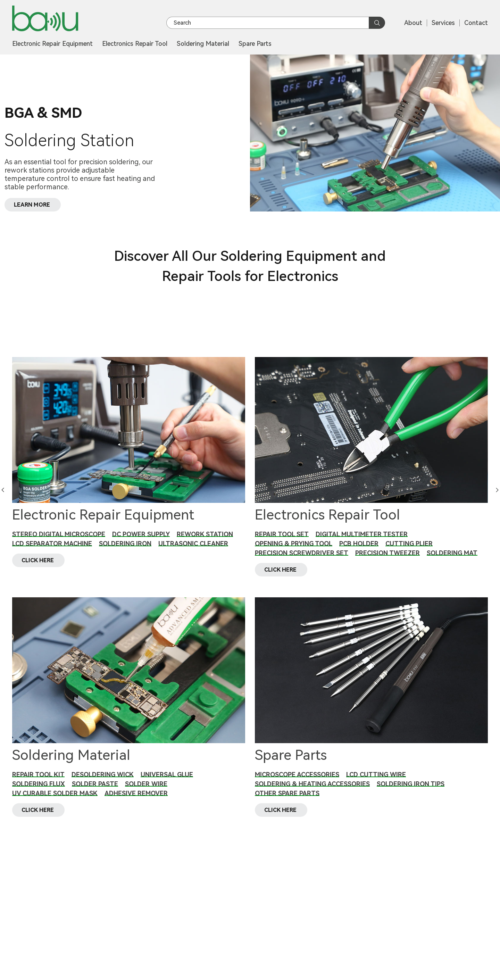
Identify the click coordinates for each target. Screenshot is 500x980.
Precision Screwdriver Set (302, 553)
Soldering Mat (452, 553)
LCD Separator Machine (52, 544)
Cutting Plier (409, 544)
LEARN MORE (32, 204)
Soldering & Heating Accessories (312, 792)
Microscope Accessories (297, 783)
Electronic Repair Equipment (52, 44)
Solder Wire (146, 792)
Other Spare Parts (287, 801)
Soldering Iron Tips (411, 792)
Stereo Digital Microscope (59, 534)
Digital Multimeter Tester (362, 534)
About (413, 23)
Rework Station (205, 534)
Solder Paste (95, 792)
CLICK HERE (39, 568)
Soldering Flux (39, 792)
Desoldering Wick (103, 783)
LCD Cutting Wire (376, 783)
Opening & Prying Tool (294, 544)
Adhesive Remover (136, 801)
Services (443, 23)
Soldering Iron (125, 544)
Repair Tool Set (282, 534)
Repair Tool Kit (38, 783)
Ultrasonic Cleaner (193, 544)
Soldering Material (203, 44)
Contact (476, 23)
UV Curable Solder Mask (55, 801)
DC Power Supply (141, 534)
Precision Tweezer (387, 553)
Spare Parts (255, 44)
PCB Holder (359, 544)
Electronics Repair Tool (135, 44)
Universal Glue (167, 783)
